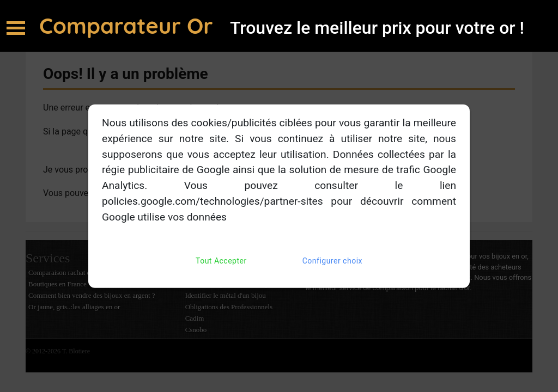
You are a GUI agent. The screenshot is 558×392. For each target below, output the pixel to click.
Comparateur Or (129, 26)
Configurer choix (332, 261)
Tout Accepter (221, 261)
